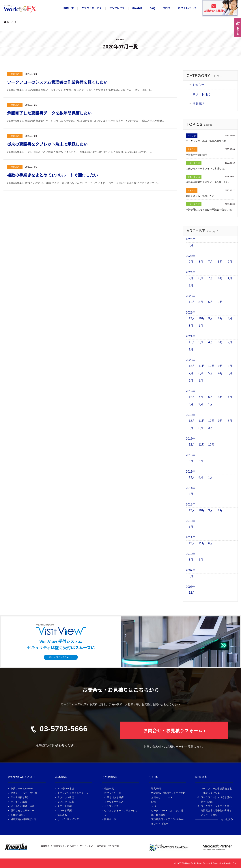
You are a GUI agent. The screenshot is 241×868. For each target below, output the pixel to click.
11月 (192, 302)
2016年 (191, 455)
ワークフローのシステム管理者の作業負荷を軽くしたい (57, 82)
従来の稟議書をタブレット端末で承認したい (47, 144)
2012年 (191, 521)
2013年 (191, 504)
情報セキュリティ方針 (65, 846)
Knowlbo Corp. (231, 863)
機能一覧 (69, 8)
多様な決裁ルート (20, 815)
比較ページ (110, 819)
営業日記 (15, 74)
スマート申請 (65, 806)
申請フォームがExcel (22, 789)
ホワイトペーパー (188, 8)
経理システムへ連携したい (200, 196)
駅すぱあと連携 (115, 797)
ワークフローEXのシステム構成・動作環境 (167, 813)
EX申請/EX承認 (66, 789)
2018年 (191, 415)
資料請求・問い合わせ (108, 846)
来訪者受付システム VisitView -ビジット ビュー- (168, 821)
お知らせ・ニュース (162, 797)
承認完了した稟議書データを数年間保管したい (49, 113)
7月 (211, 262)
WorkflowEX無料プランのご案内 (168, 793)
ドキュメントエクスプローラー (74, 793)
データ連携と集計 (20, 797)
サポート (156, 806)
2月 (230, 262)
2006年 (191, 587)
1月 (220, 302)
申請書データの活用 (196, 155)
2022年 (191, 313)
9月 (191, 262)
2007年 (191, 570)
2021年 (191, 336)
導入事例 (137, 8)
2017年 (191, 439)
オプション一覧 (113, 793)
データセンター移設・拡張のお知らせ (206, 141)
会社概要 (45, 846)
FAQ (153, 8)
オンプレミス (117, 8)
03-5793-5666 (64, 729)
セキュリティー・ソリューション (121, 813)
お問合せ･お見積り (215, 11)
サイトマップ (86, 846)
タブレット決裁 (66, 802)
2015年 (191, 472)
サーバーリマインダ (68, 819)
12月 (192, 318)
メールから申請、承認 (23, 806)
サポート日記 (201, 94)
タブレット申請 (66, 797)
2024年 (191, 272)
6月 (220, 278)
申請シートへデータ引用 (24, 793)
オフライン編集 (19, 802)
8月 (201, 262)
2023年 (191, 296)
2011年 (191, 537)
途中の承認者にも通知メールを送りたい (207, 182)
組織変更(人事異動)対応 (23, 819)
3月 (191, 245)
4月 (230, 278)
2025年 (191, 256)
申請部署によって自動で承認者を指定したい (210, 210)
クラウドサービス (91, 8)
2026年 (191, 239)
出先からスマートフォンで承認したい (206, 168)
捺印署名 (62, 815)
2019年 (191, 391)
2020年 (191, 360)
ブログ (167, 8)
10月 (202, 318)
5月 (220, 262)
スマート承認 (65, 811)
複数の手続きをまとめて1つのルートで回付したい (53, 175)
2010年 (191, 554)
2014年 (191, 488)
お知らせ (198, 85)
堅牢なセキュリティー (23, 811)
